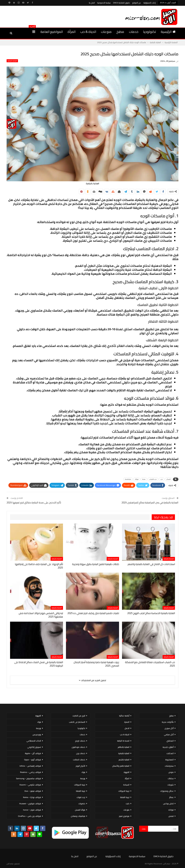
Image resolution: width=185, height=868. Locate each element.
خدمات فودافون (78, 747)
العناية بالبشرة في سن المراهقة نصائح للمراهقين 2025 (150, 503)
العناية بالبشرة (12, 61)
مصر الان (10, 864)
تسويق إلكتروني (34, 747)
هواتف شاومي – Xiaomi (30, 785)
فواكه (171, 810)
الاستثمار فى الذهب (77, 722)
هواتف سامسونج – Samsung (29, 778)
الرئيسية (168, 32)
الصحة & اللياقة (123, 741)
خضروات (82, 804)
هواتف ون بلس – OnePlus (30, 816)
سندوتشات (169, 766)
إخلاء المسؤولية (150, 3)
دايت (128, 804)
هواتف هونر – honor (32, 810)
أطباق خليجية (168, 747)
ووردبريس (37, 735)
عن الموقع (137, 3)
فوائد (137, 479)
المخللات (170, 753)
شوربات (170, 785)
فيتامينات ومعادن (78, 816)
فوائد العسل (80, 810)
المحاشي (170, 741)
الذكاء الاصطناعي (34, 741)
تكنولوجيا (150, 32)
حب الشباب (153, 479)
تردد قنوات (81, 797)
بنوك (83, 772)
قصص (171, 816)
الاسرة (127, 722)
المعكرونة (169, 760)
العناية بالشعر (124, 760)
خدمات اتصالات (79, 760)
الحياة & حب (88, 32)
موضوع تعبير (124, 816)
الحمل (127, 728)
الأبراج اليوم (80, 766)
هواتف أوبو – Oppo (33, 760)
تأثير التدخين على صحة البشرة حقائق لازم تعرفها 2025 (34, 503)
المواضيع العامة (52, 32)
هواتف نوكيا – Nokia (32, 797)
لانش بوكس (168, 804)
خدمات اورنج (80, 741)
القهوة (127, 772)
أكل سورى (169, 728)
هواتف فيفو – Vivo (33, 791)
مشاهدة (128, 479)
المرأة (72, 32)
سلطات (171, 778)
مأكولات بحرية (168, 722)
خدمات (134, 32)
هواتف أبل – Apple (33, 753)
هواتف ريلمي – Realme (31, 772)
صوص (171, 772)
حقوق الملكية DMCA (122, 3)
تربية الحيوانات (124, 791)
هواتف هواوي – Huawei (30, 804)
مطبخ (120, 32)
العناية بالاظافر (124, 747)
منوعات (106, 32)
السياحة (126, 785)
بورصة (83, 778)
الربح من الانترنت (79, 716)
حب (162, 479)
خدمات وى (81, 753)
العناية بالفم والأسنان (121, 766)
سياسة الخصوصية (104, 3)
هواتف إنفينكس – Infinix (30, 766)
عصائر (171, 797)
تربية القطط (125, 797)
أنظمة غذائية (124, 716)
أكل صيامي (169, 735)
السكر (169, 479)
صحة (144, 479)
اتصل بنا (92, 3)
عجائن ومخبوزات (167, 791)
